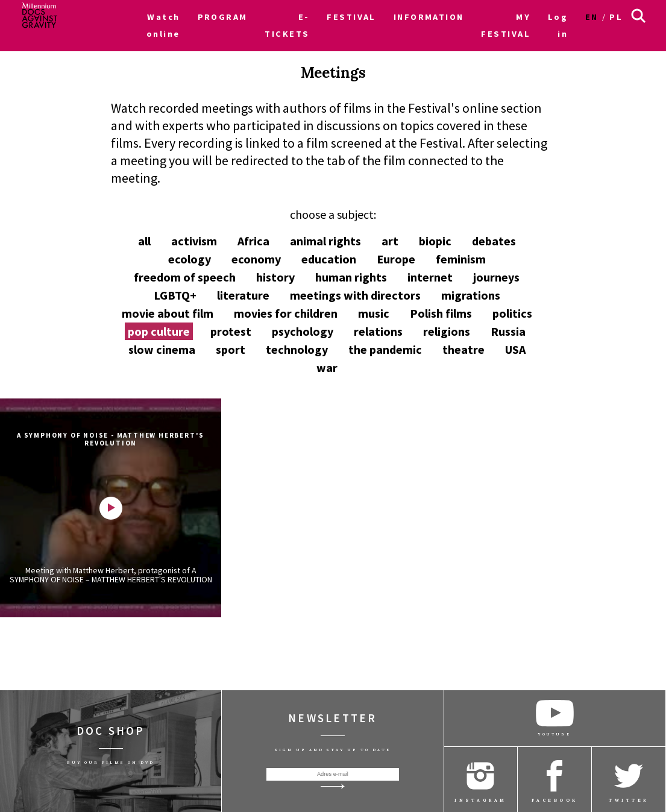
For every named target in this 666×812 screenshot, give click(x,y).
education (329, 259)
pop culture (159, 331)
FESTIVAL (351, 17)
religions (447, 331)
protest (231, 331)
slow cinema (162, 349)
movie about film (168, 313)
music (374, 313)
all (144, 241)
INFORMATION (429, 17)
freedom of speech (185, 277)
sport (231, 349)
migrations (471, 295)
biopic (435, 241)
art (390, 241)
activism (194, 241)
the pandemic (385, 349)
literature (243, 295)
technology (297, 349)
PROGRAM (223, 17)
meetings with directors (355, 295)
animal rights (325, 241)
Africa (253, 241)
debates (494, 241)
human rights (351, 277)
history (275, 277)
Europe (396, 259)
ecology (190, 259)
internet (430, 277)
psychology (303, 331)
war (327, 367)
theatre (463, 349)
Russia (508, 331)
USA (515, 349)
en (592, 17)
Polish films (441, 313)
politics (512, 313)
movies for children (286, 313)
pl (616, 17)
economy (256, 259)
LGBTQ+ (175, 295)
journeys (496, 277)
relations (378, 331)
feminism (461, 259)
